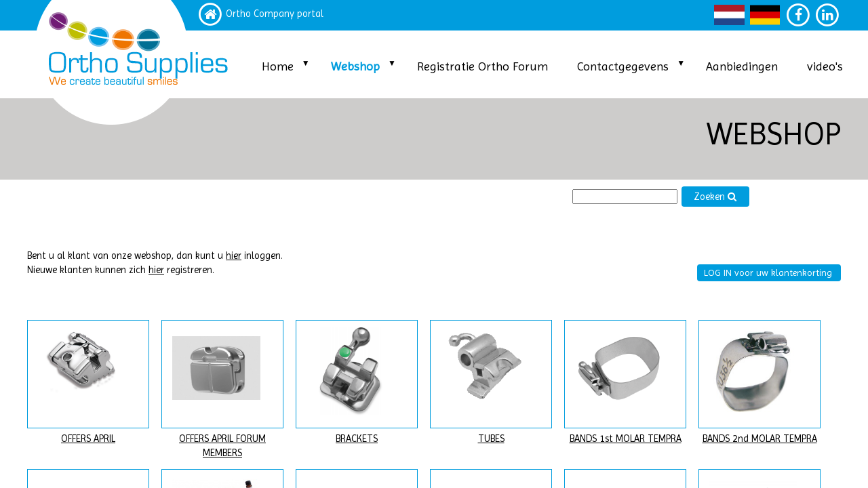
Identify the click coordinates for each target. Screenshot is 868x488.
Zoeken (715, 197)
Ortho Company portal (275, 14)
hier (234, 256)
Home (278, 66)
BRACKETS (357, 439)
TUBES (491, 439)
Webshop (355, 66)
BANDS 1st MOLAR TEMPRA (626, 439)
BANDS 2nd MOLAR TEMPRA (760, 439)
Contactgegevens (623, 66)
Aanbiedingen (742, 66)
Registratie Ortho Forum (482, 66)
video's (825, 66)
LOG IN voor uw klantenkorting (768, 272)
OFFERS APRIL (88, 439)
